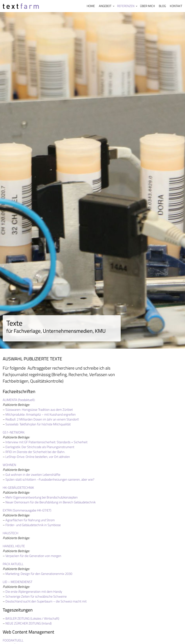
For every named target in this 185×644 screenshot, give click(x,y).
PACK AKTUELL (13, 564)
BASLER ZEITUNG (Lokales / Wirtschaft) (32, 618)
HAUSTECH (10, 533)
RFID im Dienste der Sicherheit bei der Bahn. (35, 452)
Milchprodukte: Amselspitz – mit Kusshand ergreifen (41, 414)
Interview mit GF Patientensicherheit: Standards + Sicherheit (46, 442)
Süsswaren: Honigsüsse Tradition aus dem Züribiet (39, 410)
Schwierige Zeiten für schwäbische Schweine (36, 596)
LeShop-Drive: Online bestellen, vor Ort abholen (38, 457)
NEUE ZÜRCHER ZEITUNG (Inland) (29, 623)
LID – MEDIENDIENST (18, 582)
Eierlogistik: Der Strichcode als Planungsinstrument (40, 447)
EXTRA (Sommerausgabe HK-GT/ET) (27, 510)
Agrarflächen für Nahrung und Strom (30, 520)
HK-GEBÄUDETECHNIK (18, 488)
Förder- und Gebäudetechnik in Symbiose (33, 525)
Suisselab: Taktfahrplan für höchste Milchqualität (38, 424)
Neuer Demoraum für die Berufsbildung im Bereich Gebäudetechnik (50, 502)
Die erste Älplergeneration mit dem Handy (34, 592)
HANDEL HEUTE (14, 546)
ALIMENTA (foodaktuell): (19, 400)
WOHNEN (9, 465)
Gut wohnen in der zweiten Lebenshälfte (33, 475)
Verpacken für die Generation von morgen (33, 556)
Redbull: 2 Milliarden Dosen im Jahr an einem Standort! (42, 419)
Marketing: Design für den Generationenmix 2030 (39, 574)
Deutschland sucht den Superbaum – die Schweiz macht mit (46, 601)
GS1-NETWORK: (14, 432)
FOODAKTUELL (13, 640)
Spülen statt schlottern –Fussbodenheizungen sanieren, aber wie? (50, 479)
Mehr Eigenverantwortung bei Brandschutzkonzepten (42, 497)
